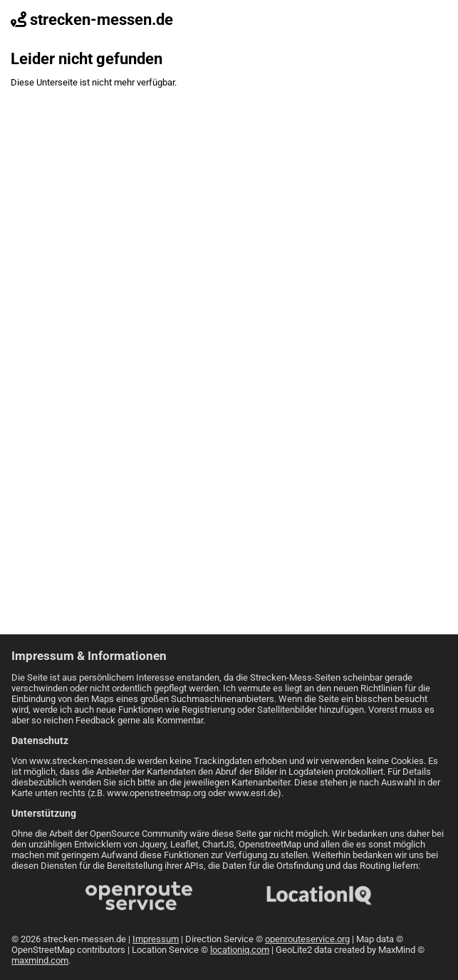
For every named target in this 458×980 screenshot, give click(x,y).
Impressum (156, 939)
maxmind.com (40, 960)
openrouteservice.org (307, 939)
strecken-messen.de (92, 20)
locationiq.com (240, 950)
